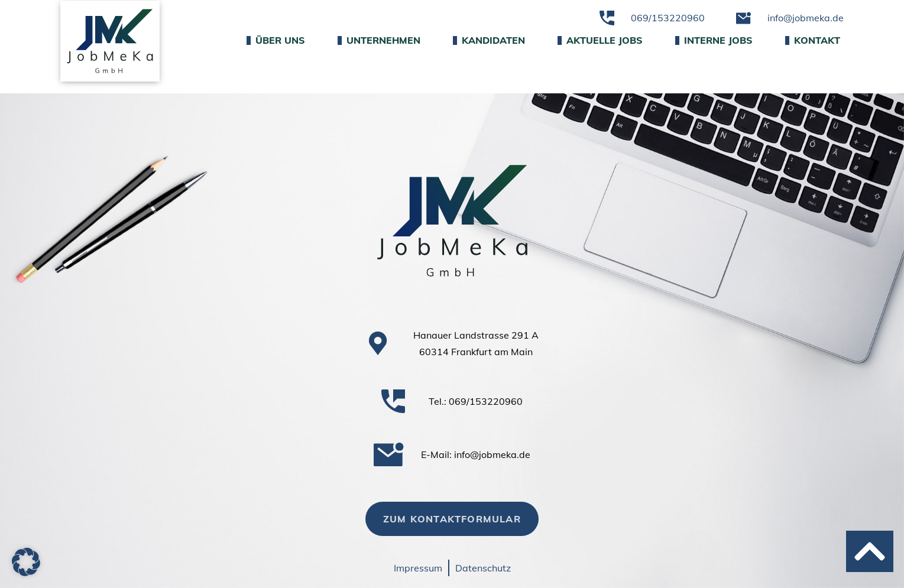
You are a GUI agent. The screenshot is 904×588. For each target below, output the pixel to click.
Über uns (276, 40)
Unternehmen (379, 40)
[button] (26, 562)
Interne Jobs (714, 40)
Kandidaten (489, 40)
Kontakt (813, 40)
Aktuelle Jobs (600, 40)
